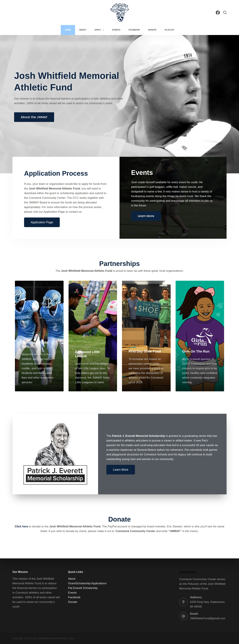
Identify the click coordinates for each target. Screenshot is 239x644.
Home (68, 30)
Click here (21, 526)
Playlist (169, 30)
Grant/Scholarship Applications (87, 583)
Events (116, 30)
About (83, 30)
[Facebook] (218, 13)
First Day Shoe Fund (145, 351)
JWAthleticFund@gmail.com (208, 618)
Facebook (134, 30)
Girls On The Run (196, 351)
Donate (152, 30)
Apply (100, 30)
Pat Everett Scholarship (83, 588)
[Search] (225, 12)
